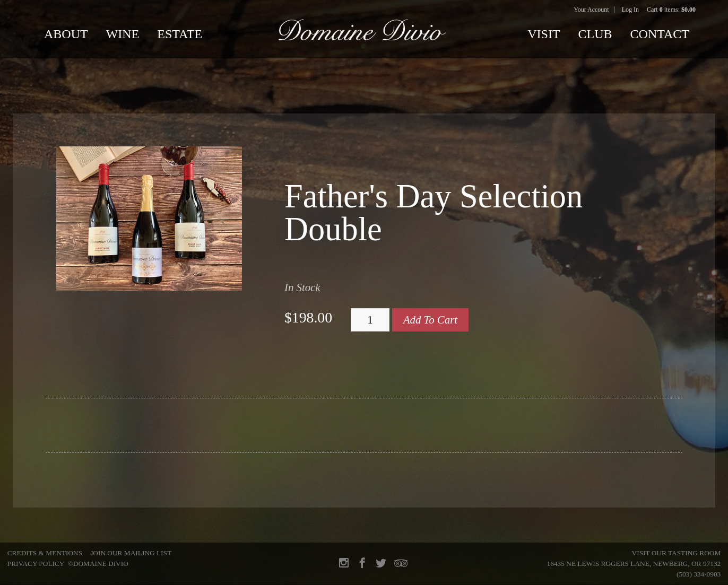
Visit (544, 34)
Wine (123, 34)
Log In (630, 10)
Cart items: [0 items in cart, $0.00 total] (671, 10)
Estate (180, 34)
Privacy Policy (36, 564)
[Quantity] (370, 320)
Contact (660, 34)
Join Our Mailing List (131, 553)
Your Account (591, 10)
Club (595, 34)
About (66, 34)
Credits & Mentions (45, 553)
